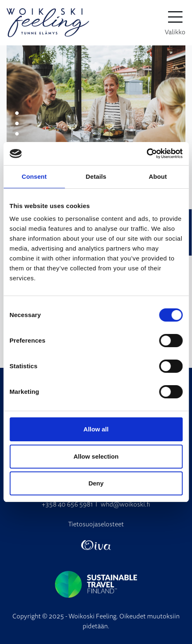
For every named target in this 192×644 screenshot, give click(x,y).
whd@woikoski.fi (126, 504)
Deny (96, 483)
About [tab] (158, 176)
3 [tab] (17, 134)
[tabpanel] (96, 99)
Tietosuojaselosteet (96, 524)
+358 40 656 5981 (67, 504)
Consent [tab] (34, 176)
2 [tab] (17, 124)
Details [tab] (96, 176)
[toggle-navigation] (175, 23)
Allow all (96, 429)
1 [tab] (17, 114)
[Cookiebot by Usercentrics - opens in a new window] (146, 154)
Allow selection (96, 456)
